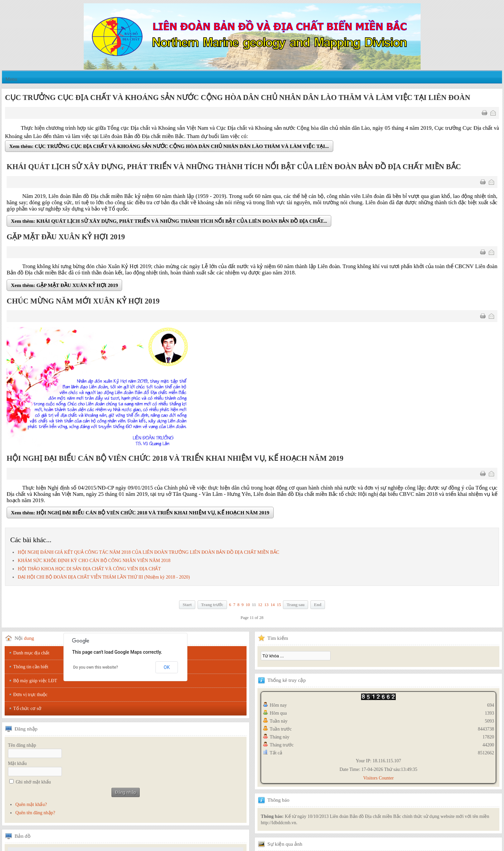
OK (167, 667)
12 (260, 605)
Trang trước (212, 605)
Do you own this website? (96, 667)
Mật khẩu (17, 763)
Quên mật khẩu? (31, 804)
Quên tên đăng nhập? (35, 813)
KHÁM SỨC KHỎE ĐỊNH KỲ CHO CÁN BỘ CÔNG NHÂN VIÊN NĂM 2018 (94, 561)
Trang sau (296, 605)
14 (273, 605)
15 (279, 605)
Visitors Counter (378, 778)
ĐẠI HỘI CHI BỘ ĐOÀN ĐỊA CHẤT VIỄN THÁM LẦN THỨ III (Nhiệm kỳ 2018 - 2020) (104, 577)
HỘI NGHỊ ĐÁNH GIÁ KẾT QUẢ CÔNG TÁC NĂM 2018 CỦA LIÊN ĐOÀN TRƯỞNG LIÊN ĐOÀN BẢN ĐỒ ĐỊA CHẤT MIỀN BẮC (148, 552)
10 (248, 605)
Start (187, 605)
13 (267, 605)
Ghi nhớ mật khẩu (33, 782)
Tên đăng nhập (22, 745)
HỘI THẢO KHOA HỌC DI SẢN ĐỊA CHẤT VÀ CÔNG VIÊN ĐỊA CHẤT (89, 569)
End (318, 605)
